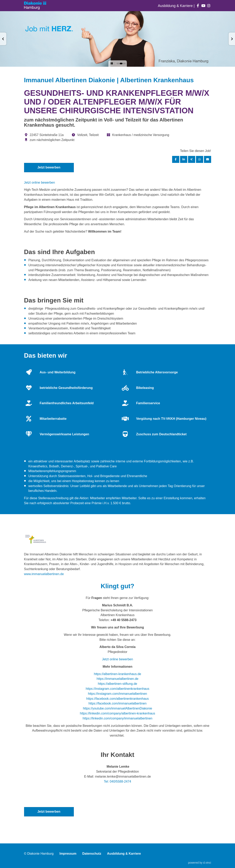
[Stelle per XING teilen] (192, 159)
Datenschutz (92, 854)
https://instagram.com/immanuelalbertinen (117, 694)
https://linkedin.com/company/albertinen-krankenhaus (118, 713)
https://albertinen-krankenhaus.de (117, 674)
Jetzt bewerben (49, 167)
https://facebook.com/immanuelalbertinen (118, 703)
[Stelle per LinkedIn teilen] (184, 159)
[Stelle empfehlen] (208, 159)
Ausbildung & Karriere (176, 6)
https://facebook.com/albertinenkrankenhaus (118, 699)
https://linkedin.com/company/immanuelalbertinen (117, 718)
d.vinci (207, 863)
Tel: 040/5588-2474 (117, 781)
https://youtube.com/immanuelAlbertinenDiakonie (118, 708)
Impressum (68, 854)
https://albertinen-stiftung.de (117, 684)
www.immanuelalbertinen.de (44, 574)
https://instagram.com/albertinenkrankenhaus (117, 689)
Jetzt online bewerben (40, 183)
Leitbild (85, 486)
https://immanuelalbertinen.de (118, 679)
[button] (3, 39)
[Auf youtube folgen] (203, 6)
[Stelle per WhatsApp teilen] (200, 159)
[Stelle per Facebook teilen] (176, 159)
